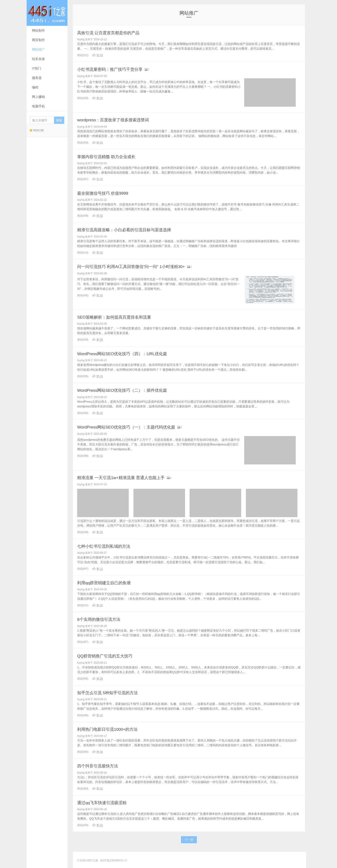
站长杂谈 (38, 59)
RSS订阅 (37, 130)
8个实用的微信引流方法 (102, 619)
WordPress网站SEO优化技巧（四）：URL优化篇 (129, 353)
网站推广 (38, 49)
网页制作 (38, 40)
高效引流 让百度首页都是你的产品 (113, 33)
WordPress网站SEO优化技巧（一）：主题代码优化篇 (134, 426)
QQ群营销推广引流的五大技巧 (109, 655)
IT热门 (37, 68)
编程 (35, 87)
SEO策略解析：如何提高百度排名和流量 (120, 317)
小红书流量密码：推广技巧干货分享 (115, 69)
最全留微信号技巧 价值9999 (107, 193)
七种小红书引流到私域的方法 (108, 545)
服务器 (37, 78)
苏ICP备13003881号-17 (114, 859)
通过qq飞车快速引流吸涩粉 (106, 801)
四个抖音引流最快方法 (101, 765)
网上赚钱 (38, 97)
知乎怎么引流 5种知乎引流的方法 (112, 692)
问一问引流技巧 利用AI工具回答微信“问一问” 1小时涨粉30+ (140, 266)
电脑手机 (38, 106)
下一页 (189, 839)
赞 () (98, 55)
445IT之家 (47, 13)
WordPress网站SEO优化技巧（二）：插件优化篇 (129, 390)
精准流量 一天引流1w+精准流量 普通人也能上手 (128, 477)
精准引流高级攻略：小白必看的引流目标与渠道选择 (132, 229)
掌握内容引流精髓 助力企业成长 (111, 156)
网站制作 (38, 30)
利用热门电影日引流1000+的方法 (112, 728)
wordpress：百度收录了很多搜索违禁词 (119, 120)
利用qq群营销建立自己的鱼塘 (108, 582)
